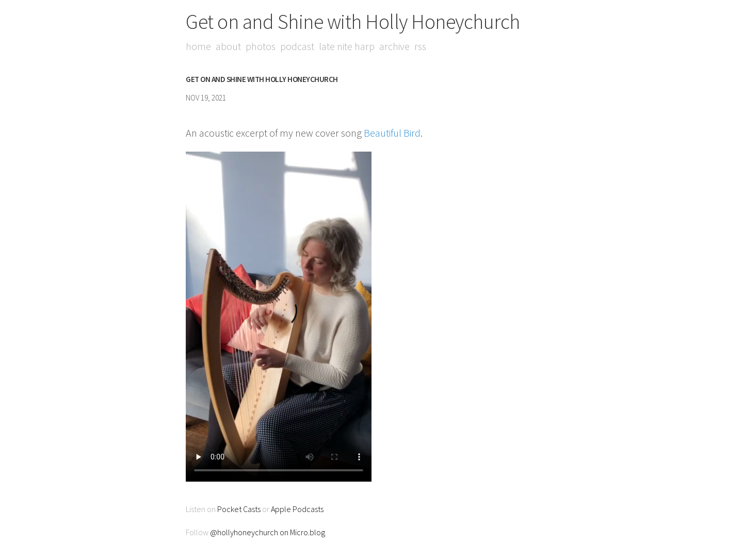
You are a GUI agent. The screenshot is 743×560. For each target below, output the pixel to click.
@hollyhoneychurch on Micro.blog (268, 532)
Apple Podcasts (297, 509)
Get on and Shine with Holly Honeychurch (353, 22)
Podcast (297, 46)
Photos (261, 46)
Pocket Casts (239, 509)
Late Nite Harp (347, 46)
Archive (394, 46)
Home (198, 46)
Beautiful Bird (392, 133)
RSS (420, 46)
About (228, 46)
